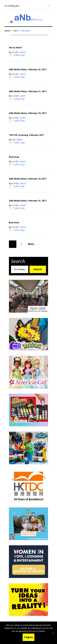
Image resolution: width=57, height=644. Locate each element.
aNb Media (17, 140)
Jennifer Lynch (19, 52)
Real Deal (14, 157)
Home (7, 31)
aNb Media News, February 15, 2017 (28, 201)
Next (32, 244)
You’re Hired (15, 47)
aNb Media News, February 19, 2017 (28, 113)
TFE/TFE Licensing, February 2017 (26, 135)
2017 (16, 31)
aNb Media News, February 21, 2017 (28, 91)
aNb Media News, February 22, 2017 (28, 69)
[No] (53, 633)
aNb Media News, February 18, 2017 (28, 179)
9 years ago (19, 55)
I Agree (28, 637)
